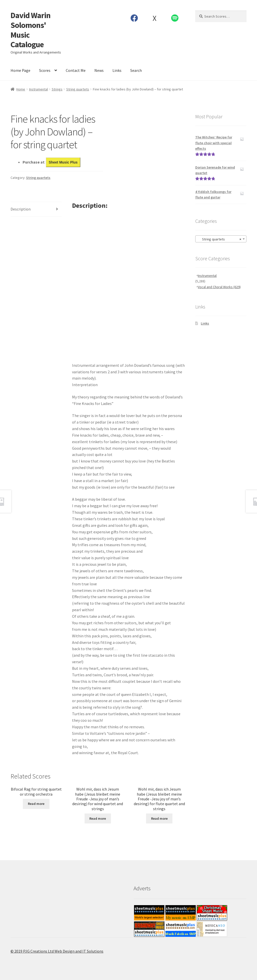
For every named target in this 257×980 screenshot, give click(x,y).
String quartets (78, 89)
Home (21, 89)
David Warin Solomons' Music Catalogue (30, 30)
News (99, 70)
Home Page (20, 70)
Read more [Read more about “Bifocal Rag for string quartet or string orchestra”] (36, 804)
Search (136, 70)
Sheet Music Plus (63, 162)
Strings (57, 89)
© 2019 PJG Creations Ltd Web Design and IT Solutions (57, 951)
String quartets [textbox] (219, 239)
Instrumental (39, 89)
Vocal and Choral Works (219, 287)
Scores (45, 70)
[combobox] (221, 239)
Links (117, 70)
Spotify (175, 18)
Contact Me (76, 70)
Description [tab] (21, 209)
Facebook (134, 18)
